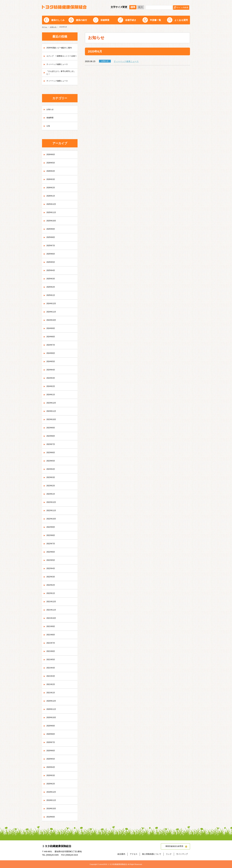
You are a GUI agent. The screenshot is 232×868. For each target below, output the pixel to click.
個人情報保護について (152, 854)
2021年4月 (51, 668)
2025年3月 (51, 279)
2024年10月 (52, 320)
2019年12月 (52, 792)
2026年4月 (51, 171)
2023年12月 (52, 403)
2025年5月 (51, 262)
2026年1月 (51, 196)
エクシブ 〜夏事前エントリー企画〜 (61, 56)
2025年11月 (52, 213)
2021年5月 (51, 660)
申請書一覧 (155, 20)
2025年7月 (51, 246)
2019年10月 (52, 809)
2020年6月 (51, 751)
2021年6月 (51, 651)
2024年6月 (51, 353)
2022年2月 (51, 585)
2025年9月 (51, 229)
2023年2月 (51, 486)
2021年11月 (52, 610)
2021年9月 (51, 627)
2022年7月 (51, 544)
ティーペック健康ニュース (126, 61)
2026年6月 (51, 155)
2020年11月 (52, 709)
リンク (169, 854)
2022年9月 (51, 527)
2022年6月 (51, 552)
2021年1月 (51, 693)
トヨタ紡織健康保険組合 (64, 7)
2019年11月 (52, 800)
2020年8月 (51, 734)
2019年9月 (51, 817)
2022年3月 (51, 577)
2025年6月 (51, 254)
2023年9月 (51, 428)
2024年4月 (51, 370)
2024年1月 (51, 395)
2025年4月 (51, 271)
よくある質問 (181, 20)
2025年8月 (51, 237)
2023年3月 (51, 478)
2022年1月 (51, 593)
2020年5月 (51, 759)
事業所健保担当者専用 (173, 847)
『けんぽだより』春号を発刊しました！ (61, 73)
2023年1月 (51, 494)
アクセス (134, 854)
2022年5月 (51, 560)
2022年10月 (52, 519)
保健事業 (105, 20)
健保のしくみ (58, 20)
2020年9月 (51, 726)
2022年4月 (51, 569)
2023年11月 (52, 411)
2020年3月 (51, 776)
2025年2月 (51, 287)
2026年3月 (51, 179)
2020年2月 (51, 784)
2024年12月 (52, 304)
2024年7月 (51, 345)
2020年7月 (51, 742)
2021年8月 (51, 635)
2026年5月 (51, 163)
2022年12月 (52, 502)
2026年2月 (51, 188)
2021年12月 (52, 602)
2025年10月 (52, 221)
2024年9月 (51, 329)
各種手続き (131, 20)
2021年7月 (51, 643)
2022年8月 (51, 535)
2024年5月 (51, 362)
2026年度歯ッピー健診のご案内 (61, 48)
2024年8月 (51, 337)
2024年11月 (52, 312)
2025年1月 (51, 295)
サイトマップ (182, 854)
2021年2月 (51, 685)
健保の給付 (81, 20)
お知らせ (51, 110)
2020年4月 (51, 767)
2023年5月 (51, 461)
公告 (49, 126)
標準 (133, 7)
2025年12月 (52, 204)
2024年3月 (51, 378)
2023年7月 (51, 444)
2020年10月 (52, 718)
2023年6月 (51, 453)
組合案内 (121, 854)
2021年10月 (52, 618)
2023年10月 (52, 420)
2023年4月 (51, 469)
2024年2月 (51, 386)
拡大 (141, 7)
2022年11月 (52, 511)
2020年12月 (52, 701)
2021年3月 (51, 676)
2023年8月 (51, 436)
